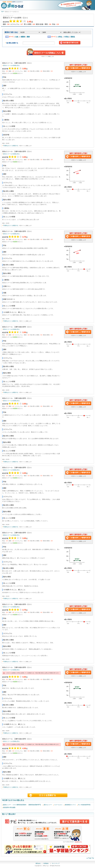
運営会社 (38, 863)
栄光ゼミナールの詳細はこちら (47, 53)
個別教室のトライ (70, 805)
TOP (2, 12)
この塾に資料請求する (78, 68)
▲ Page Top (90, 858)
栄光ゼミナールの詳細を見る (11, 65)
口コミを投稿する (47, 795)
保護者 (23, 37)
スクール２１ (58, 805)
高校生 (73, 37)
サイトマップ (56, 863)
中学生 (66, 37)
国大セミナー (48, 805)
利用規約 (46, 863)
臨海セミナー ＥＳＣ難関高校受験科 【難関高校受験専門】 (22, 805)
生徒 (17, 37)
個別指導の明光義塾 (9, 807)
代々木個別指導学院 (84, 805)
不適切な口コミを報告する (11, 146)
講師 (28, 37)
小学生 (60, 37)
